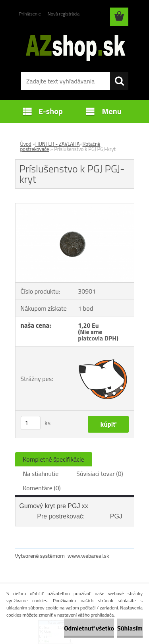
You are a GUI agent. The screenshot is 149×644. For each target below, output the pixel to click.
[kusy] (31, 423)
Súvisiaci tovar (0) (100, 474)
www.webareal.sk (88, 556)
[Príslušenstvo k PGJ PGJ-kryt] (75, 207)
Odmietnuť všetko (89, 628)
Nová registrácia (64, 14)
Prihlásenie (30, 14)
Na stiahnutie (41, 474)
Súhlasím (130, 628)
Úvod (26, 144)
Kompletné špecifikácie (54, 459)
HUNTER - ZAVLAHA (58, 144)
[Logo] (74, 46)
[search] (119, 81)
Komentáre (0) (42, 488)
